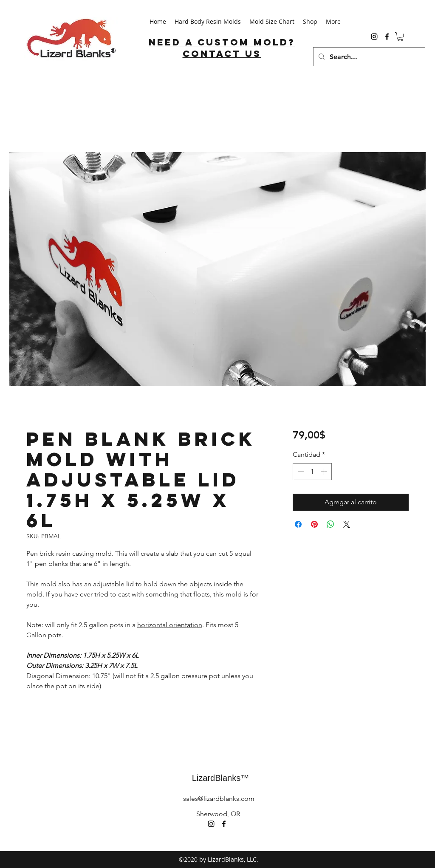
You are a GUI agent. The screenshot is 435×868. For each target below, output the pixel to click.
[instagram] (374, 37)
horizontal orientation (170, 625)
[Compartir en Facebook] (298, 524)
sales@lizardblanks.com (219, 799)
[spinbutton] (312, 472)
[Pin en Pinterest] (314, 524)
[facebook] (387, 37)
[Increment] (325, 472)
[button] (400, 37)
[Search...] (368, 57)
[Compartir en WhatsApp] (330, 524)
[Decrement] (300, 472)
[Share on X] (347, 524)
